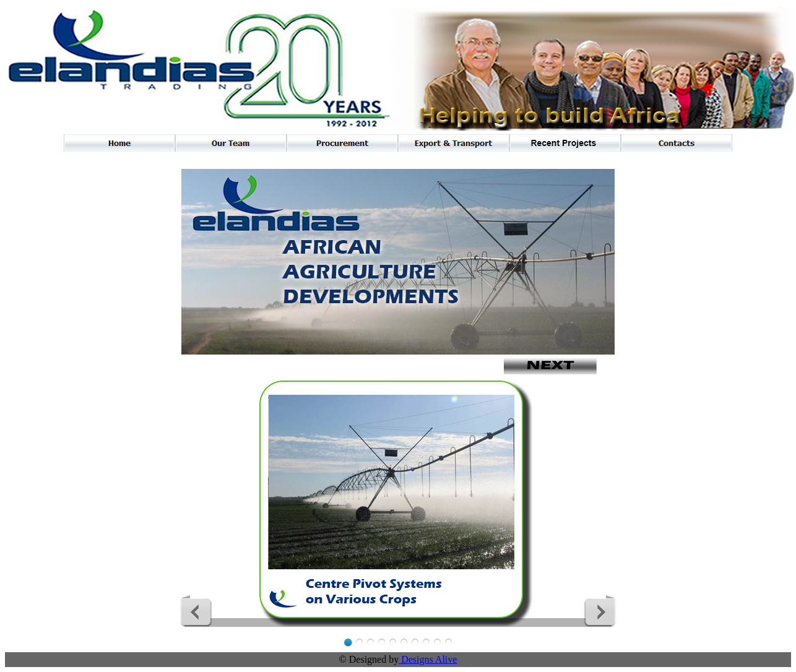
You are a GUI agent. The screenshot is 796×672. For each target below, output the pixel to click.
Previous (196, 611)
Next (600, 611)
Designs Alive (428, 659)
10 (448, 643)
